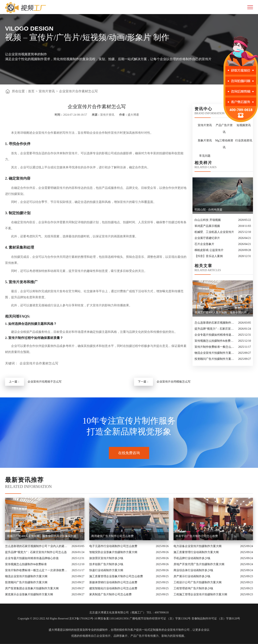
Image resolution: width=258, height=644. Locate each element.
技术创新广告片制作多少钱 (106, 564)
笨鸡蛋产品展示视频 (207, 226)
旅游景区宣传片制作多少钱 (106, 558)
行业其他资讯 (244, 140)
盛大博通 (54, 630)
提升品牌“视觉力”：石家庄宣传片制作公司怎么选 (215, 329)
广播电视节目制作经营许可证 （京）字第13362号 (160, 619)
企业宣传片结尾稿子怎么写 (45, 382)
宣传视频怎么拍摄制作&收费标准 (215, 341)
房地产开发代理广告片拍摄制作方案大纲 (199, 564)
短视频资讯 (244, 125)
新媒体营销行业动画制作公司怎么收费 (113, 582)
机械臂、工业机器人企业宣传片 (214, 232)
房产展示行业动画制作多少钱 (192, 576)
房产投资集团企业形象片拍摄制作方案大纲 (32, 588)
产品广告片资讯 (224, 129)
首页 (31, 91)
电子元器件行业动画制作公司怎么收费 (113, 546)
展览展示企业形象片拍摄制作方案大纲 (29, 594)
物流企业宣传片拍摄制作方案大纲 (215, 353)
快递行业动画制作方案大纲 (106, 570)
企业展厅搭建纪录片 (207, 238)
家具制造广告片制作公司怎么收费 (110, 594)
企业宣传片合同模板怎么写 (174, 382)
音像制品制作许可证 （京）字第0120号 (216, 619)
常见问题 (205, 156)
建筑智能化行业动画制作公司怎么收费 (113, 588)
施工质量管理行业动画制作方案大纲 (196, 552)
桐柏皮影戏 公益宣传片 (209, 250)
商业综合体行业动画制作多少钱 (193, 570)
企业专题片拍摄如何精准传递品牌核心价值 (215, 335)
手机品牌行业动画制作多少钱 (192, 558)
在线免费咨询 (129, 453)
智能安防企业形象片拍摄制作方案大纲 (113, 552)
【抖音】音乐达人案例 (209, 256)
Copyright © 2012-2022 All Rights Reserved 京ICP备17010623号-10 (58, 619)
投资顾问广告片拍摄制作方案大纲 (215, 359)
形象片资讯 (205, 140)
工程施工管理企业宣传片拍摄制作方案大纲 (200, 594)
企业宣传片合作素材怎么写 (78, 91)
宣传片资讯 (47, 91)
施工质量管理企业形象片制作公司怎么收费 (116, 576)
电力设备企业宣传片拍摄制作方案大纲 (198, 546)
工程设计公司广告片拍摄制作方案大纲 (198, 582)
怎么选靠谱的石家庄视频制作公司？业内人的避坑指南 (215, 323)
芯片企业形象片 (204, 244)
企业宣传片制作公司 (177, 630)
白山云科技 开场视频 (208, 220)
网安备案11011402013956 (113, 619)
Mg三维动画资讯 (224, 144)
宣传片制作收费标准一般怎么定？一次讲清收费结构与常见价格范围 (215, 347)
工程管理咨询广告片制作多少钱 (193, 588)
